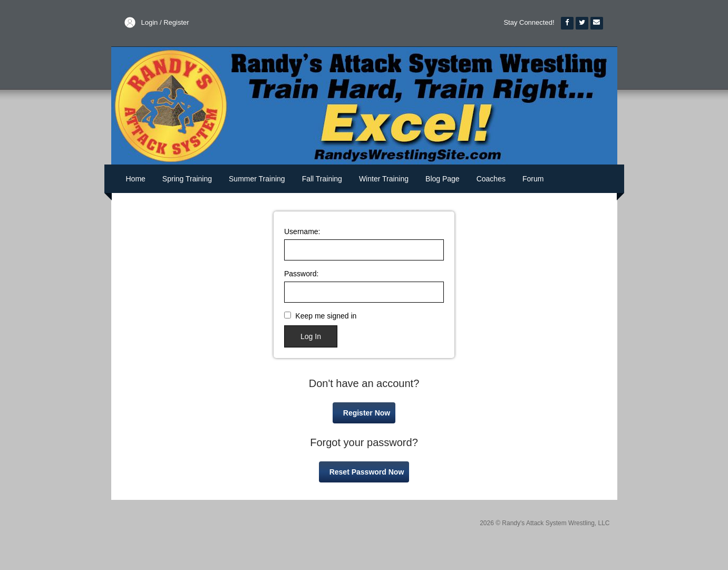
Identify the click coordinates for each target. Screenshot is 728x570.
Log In (311, 336)
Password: (301, 274)
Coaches (491, 179)
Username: (302, 231)
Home (136, 179)
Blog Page (443, 179)
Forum (533, 179)
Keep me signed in (326, 316)
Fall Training (322, 179)
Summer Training (257, 179)
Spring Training (187, 179)
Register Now (367, 413)
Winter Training (384, 179)
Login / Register (165, 22)
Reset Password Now (367, 472)
